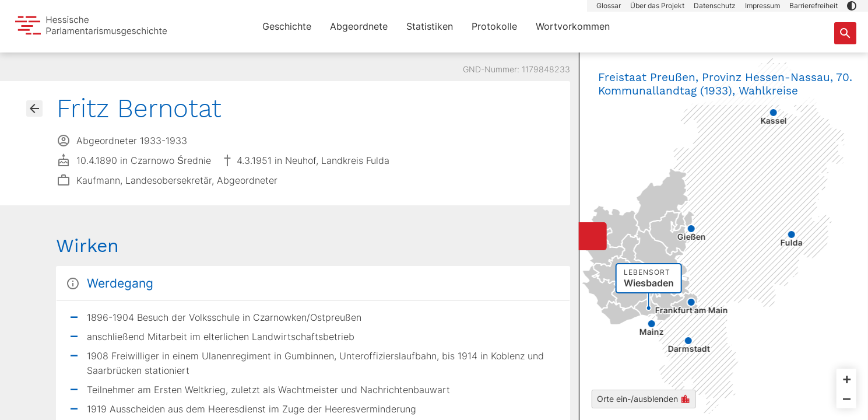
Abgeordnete (359, 26)
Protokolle (494, 26)
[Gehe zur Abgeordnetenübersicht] (34, 108)
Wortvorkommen (573, 26)
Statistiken (430, 26)
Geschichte (287, 26)
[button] (852, 6)
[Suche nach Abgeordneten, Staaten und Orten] (845, 33)
